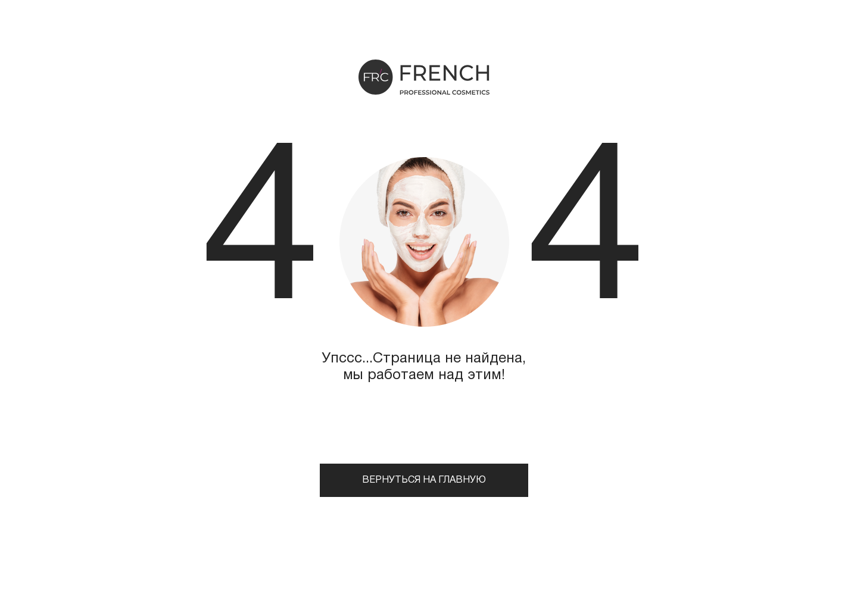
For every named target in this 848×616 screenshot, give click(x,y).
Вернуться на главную (424, 480)
